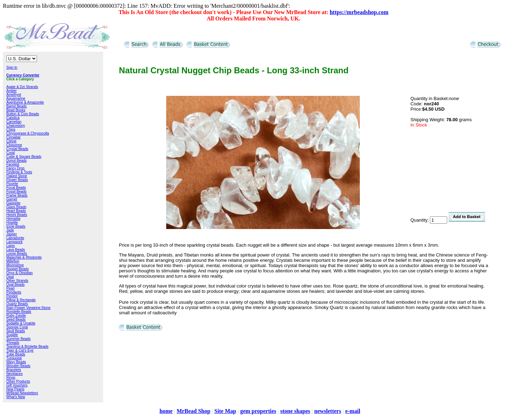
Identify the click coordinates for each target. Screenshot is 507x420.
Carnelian (14, 122)
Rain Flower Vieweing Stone (28, 308)
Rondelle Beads (19, 312)
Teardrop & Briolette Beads (27, 347)
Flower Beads (17, 180)
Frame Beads (17, 195)
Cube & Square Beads (24, 157)
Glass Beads (16, 207)
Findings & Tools (19, 172)
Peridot (12, 296)
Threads (13, 343)
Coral (11, 153)
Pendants (14, 292)
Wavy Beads (16, 362)
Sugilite (12, 335)
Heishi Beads (17, 215)
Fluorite (12, 184)
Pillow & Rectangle (21, 300)
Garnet (12, 199)
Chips (11, 129)
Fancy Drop (15, 168)
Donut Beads (17, 160)
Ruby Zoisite (16, 316)
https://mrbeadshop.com (359, 12)
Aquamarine (16, 98)
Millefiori (13, 261)
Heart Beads (16, 211)
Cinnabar (14, 137)
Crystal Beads (17, 149)
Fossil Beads (16, 192)
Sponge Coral (17, 327)
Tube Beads (16, 354)
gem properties (258, 411)
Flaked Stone (17, 176)
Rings (11, 378)
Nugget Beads (17, 269)
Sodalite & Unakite (21, 323)
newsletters (327, 411)
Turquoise (14, 358)
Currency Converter (23, 75)
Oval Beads (15, 285)
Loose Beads (17, 254)
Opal (10, 277)
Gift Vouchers (17, 385)
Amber (11, 91)
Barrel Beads (17, 106)
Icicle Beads (16, 226)
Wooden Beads (18, 366)
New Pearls (15, 389)
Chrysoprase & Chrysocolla (28, 133)
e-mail (353, 411)
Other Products (18, 381)
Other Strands (17, 281)
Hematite (13, 219)
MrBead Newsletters (22, 393)
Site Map (225, 411)
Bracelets (14, 370)
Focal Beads (16, 188)
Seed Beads (16, 319)
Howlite (12, 223)
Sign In (12, 67)
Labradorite (15, 238)
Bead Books (16, 110)
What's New (16, 397)
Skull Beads (16, 331)
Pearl (10, 288)
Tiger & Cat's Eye (20, 350)
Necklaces (14, 374)
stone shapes (295, 411)
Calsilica (13, 118)
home (166, 411)
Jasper (12, 234)
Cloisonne (14, 145)
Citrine (11, 141)
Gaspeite (13, 203)
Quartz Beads (17, 304)
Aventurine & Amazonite (25, 102)
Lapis (11, 246)
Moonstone (15, 265)
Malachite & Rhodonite (24, 257)
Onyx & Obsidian (20, 273)
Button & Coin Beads (23, 114)
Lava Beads (16, 250)
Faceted (13, 164)
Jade (10, 230)
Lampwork (14, 242)
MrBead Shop (194, 411)
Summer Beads (18, 339)
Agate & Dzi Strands (22, 87)
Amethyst (14, 95)
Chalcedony (16, 126)
